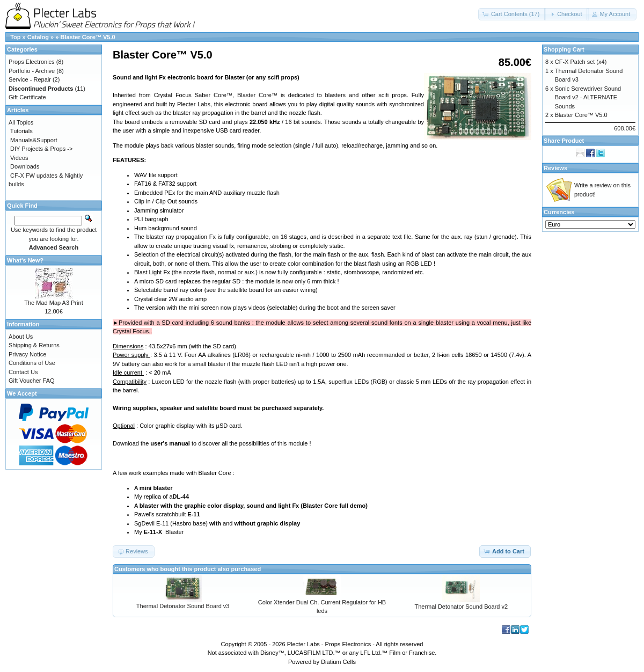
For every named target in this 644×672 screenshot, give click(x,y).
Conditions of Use (32, 363)
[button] (512, 14)
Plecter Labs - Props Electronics (329, 644)
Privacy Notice (27, 354)
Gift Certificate (27, 97)
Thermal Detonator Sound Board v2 (462, 607)
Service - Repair (30, 79)
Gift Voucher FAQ (32, 381)
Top (15, 37)
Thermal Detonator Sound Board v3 (183, 606)
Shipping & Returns (34, 345)
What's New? (25, 260)
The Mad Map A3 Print (53, 303)
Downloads (25, 166)
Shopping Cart (564, 49)
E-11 (193, 514)
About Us (21, 337)
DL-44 (181, 496)
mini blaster (156, 488)
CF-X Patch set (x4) (581, 62)
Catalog (38, 37)
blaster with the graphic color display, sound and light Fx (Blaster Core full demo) (254, 506)
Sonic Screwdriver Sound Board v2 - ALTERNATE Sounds (588, 97)
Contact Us (23, 372)
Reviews (555, 168)
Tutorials (21, 131)
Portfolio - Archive (32, 71)
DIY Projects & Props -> (41, 149)
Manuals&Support (34, 140)
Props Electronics (32, 62)
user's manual (170, 443)
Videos (19, 158)
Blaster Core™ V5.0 (87, 37)
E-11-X (153, 532)
